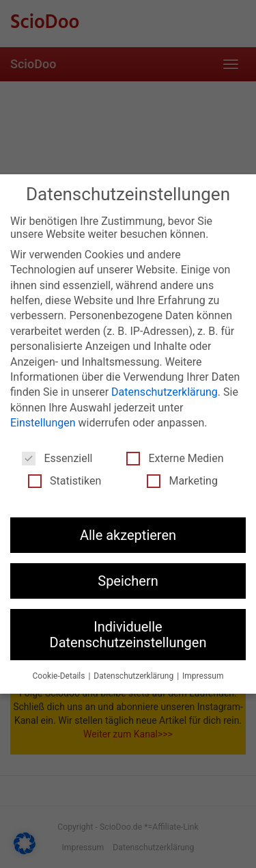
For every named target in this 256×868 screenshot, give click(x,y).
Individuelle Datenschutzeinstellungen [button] (128, 634)
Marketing (182, 481)
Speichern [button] (128, 581)
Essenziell (57, 458)
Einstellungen (43, 423)
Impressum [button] (203, 676)
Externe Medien (175, 458)
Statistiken (65, 481)
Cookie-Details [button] (60, 676)
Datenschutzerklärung (165, 392)
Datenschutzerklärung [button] (134, 676)
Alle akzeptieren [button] (128, 535)
